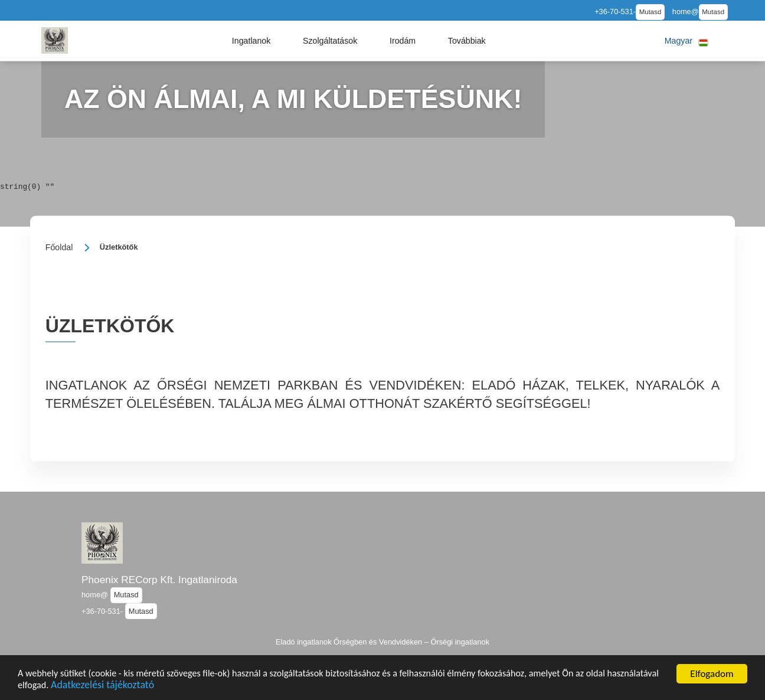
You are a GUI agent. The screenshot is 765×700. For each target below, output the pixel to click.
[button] (251, 41)
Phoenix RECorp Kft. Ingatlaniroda (159, 580)
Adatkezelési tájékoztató (164, 686)
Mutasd (650, 12)
